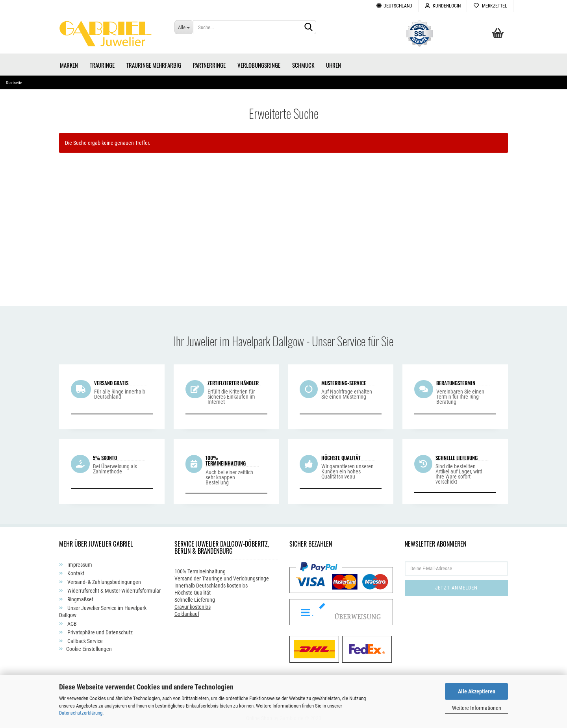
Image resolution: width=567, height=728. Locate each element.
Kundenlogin (443, 6)
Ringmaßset (80, 599)
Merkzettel (490, 6)
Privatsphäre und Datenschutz (99, 632)
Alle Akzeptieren (477, 691)
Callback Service (84, 641)
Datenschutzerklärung (81, 713)
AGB (71, 624)
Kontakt (75, 573)
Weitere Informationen (477, 708)
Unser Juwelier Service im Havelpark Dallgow (103, 612)
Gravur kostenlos (193, 607)
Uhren (334, 65)
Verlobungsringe (259, 65)
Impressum (79, 565)
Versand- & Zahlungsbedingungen (104, 582)
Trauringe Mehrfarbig (154, 65)
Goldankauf (187, 614)
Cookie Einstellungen (89, 649)
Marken (69, 65)
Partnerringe (209, 65)
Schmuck (303, 65)
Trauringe (102, 65)
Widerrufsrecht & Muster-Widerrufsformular (113, 591)
